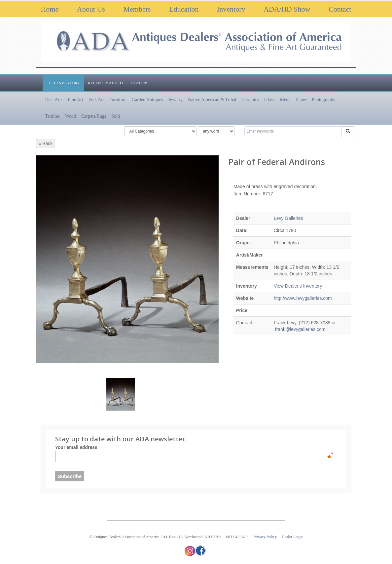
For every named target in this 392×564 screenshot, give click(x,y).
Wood (71, 116)
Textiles (53, 116)
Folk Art (96, 100)
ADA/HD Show (287, 9)
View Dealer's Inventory (298, 286)
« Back (46, 143)
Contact (340, 9)
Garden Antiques (147, 100)
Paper (301, 100)
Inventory (231, 9)
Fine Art (75, 100)
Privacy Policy (265, 537)
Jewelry (175, 100)
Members (137, 9)
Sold (116, 116)
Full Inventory (63, 83)
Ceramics (250, 100)
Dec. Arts (54, 100)
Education (184, 9)
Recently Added (105, 83)
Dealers (140, 83)
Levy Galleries (288, 218)
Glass (269, 100)
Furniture (118, 100)
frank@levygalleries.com (300, 329)
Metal (285, 100)
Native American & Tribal (212, 100)
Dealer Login (292, 537)
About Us (91, 9)
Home (50, 9)
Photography (324, 100)
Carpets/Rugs (94, 116)
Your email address (193, 447)
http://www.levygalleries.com (303, 298)
